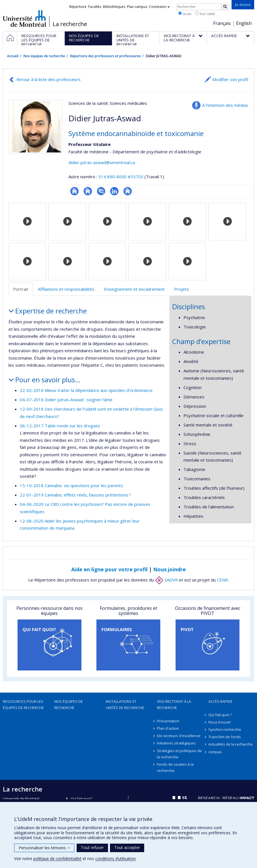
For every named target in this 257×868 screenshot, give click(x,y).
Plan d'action (168, 728)
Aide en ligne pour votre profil (109, 569)
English (244, 23)
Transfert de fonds (225, 737)
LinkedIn (114, 191)
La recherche (70, 24)
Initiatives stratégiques (176, 743)
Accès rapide (220, 701)
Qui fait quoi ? (220, 715)
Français (222, 23)
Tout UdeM (205, 14)
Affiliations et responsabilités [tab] (66, 289)
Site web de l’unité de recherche (88, 191)
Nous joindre (169, 569)
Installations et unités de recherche (125, 704)
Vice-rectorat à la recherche (174, 704)
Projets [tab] (182, 289)
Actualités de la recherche (231, 744)
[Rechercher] (225, 7)
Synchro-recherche (225, 729)
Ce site (185, 14)
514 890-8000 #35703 (121, 177)
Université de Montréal (24, 18)
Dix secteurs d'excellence (179, 736)
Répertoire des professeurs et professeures (105, 56)
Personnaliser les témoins (44, 848)
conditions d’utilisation (115, 859)
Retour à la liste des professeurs (48, 79)
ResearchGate (74, 191)
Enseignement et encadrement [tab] (134, 289)
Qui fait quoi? (81, 799)
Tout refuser (92, 847)
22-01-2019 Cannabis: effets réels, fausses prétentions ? (75, 495)
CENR (222, 580)
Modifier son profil (230, 79)
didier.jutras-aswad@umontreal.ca (102, 162)
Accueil (13, 56)
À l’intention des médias (225, 105)
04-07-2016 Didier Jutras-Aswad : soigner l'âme (66, 400)
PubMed (101, 191)
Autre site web (128, 191)
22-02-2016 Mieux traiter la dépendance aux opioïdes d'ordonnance (86, 390)
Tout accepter (127, 847)
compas (215, 752)
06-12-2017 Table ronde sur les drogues (60, 426)
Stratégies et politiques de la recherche (179, 754)
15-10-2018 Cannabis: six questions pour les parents (71, 485)
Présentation (168, 721)
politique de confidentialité (57, 859)
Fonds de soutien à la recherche (175, 767)
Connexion (159, 7)
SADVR (166, 580)
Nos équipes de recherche (44, 56)
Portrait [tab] (21, 289)
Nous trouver (220, 722)
